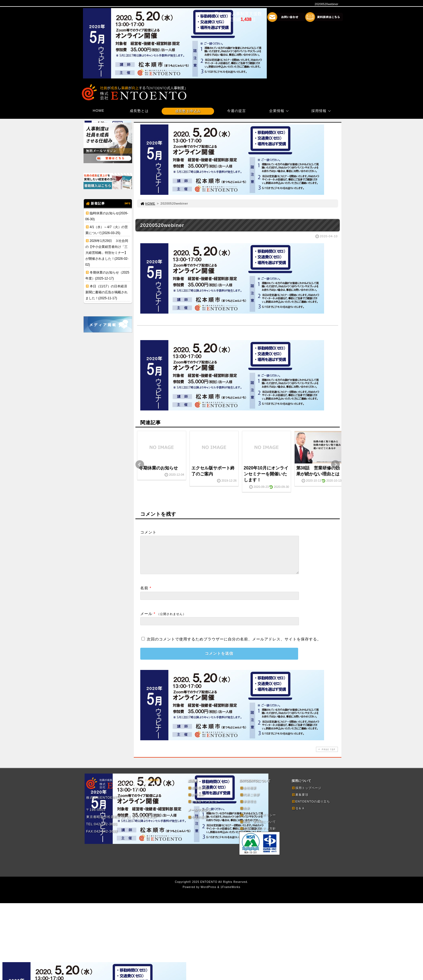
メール (146, 620)
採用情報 (322, 111)
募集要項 (300, 801)
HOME (99, 111)
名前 (144, 594)
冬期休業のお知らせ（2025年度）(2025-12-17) (107, 275)
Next (335, 465)
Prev (140, 465)
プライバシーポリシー (258, 821)
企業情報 (280, 111)
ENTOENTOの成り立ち (311, 808)
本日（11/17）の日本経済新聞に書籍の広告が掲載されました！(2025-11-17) (106, 292)
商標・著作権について (258, 828)
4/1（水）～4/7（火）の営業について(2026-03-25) (107, 230)
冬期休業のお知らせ (158, 468)
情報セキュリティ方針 (258, 835)
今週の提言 (237, 111)
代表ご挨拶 (250, 801)
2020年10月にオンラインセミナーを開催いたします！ (266, 474)
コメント (148, 532)
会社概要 (248, 794)
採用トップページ (307, 794)
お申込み (196, 801)
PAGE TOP (326, 756)
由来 (245, 815)
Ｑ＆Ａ (298, 815)
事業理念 (248, 808)
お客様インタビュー (204, 808)
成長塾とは (139, 111)
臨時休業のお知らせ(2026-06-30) (107, 216)
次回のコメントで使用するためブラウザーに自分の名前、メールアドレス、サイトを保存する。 (234, 646)
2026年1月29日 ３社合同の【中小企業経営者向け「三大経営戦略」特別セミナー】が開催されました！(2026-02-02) (107, 253)
